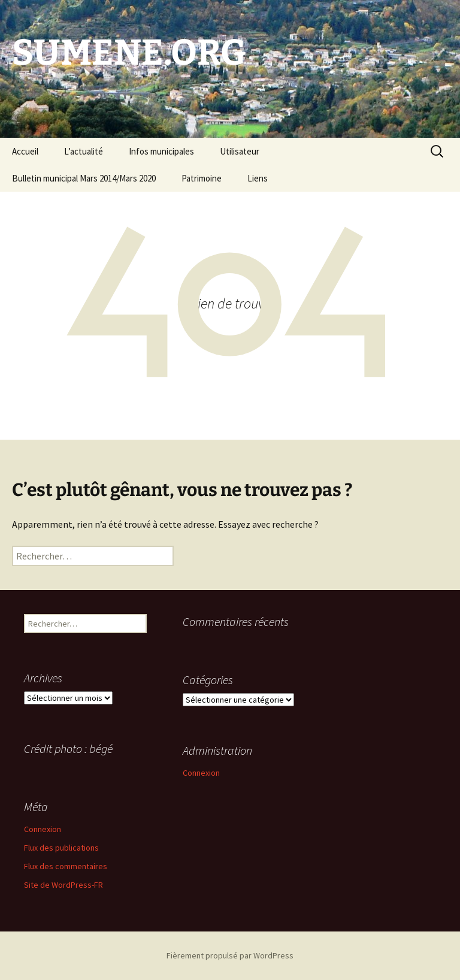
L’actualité (84, 151)
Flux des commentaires (66, 866)
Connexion (201, 773)
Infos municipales (161, 151)
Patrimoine (202, 178)
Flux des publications (61, 848)
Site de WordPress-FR (63, 885)
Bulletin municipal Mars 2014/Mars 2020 (84, 178)
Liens (258, 178)
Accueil (25, 151)
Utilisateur (240, 151)
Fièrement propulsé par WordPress (230, 955)
